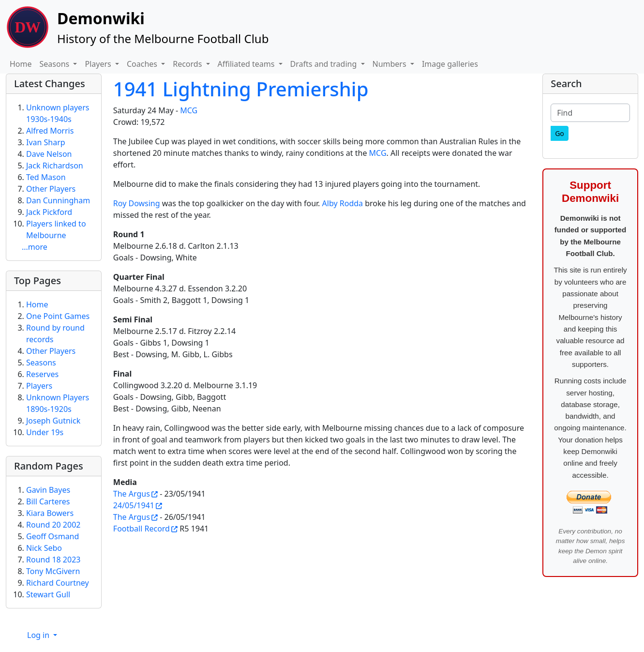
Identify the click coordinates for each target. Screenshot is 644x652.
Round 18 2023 (53, 560)
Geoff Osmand (52, 536)
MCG (189, 110)
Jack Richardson (55, 166)
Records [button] (188, 64)
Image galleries (450, 64)
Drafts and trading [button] (325, 64)
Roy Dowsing (137, 203)
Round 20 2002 (53, 525)
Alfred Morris (50, 131)
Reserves (42, 374)
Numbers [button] (390, 64)
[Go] (560, 133)
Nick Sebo (44, 548)
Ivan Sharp (46, 142)
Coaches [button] (143, 64)
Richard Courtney (58, 583)
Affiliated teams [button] (247, 64)
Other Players (51, 189)
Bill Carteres (48, 501)
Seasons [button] (56, 64)
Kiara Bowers (50, 513)
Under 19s (45, 432)
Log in (39, 635)
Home (21, 64)
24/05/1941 (134, 505)
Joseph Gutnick (53, 421)
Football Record (142, 529)
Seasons (41, 363)
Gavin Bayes (48, 490)
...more (35, 247)
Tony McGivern (53, 571)
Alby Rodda (343, 203)
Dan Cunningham (58, 200)
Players (39, 386)
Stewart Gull (48, 594)
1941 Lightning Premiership (241, 89)
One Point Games (58, 316)
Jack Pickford (49, 212)
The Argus (132, 494)
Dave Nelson (49, 154)
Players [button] (99, 64)
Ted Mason (46, 177)
